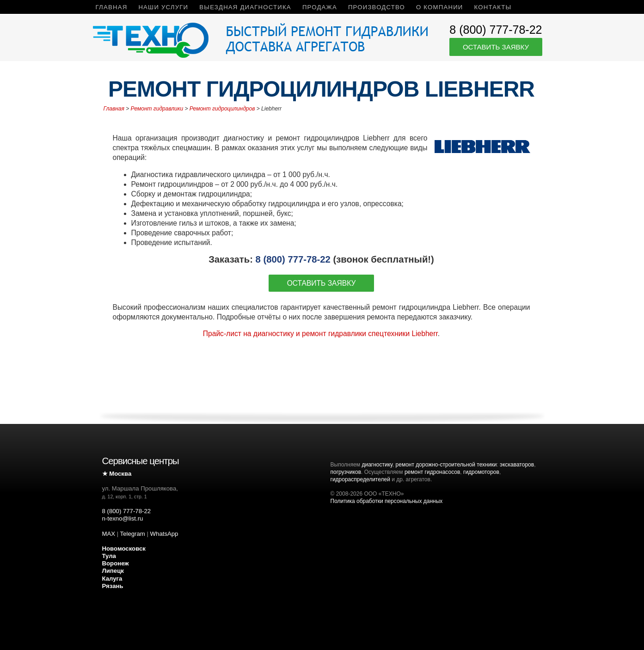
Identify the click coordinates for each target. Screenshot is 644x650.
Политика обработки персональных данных (387, 501)
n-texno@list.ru (123, 518)
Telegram (133, 534)
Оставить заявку (496, 47)
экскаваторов (517, 465)
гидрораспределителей (360, 479)
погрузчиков (346, 472)
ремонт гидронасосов (432, 472)
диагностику (377, 465)
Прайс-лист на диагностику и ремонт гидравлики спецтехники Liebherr (320, 334)
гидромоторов (481, 472)
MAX (109, 534)
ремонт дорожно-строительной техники (446, 465)
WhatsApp (164, 534)
